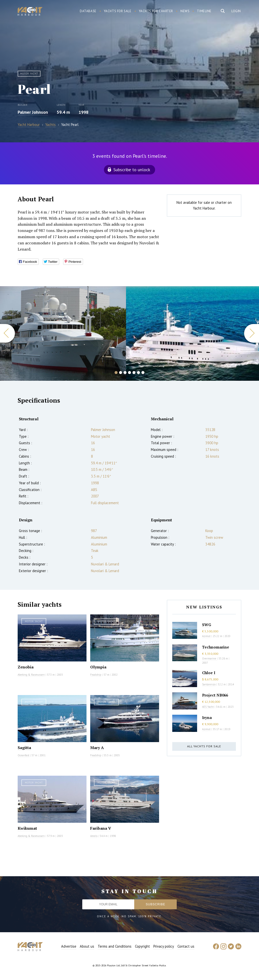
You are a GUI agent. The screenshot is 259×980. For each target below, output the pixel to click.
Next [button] (252, 333)
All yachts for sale (204, 746)
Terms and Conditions (115, 946)
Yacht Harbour (30, 12)
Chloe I (209, 673)
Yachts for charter (156, 11)
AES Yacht (208, 707)
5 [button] (134, 373)
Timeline (204, 11)
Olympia (98, 667)
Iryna (207, 717)
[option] (63, 333)
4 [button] (129, 373)
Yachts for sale (118, 11)
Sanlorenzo (209, 684)
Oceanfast (23, 755)
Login (236, 11)
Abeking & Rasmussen (31, 675)
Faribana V (101, 828)
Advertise (69, 946)
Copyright (142, 946)
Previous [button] (7, 333)
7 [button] (143, 373)
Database (88, 11)
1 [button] (116, 373)
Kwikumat (27, 828)
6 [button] (138, 373)
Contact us (186, 946)
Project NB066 (215, 695)
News (185, 11)
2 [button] (121, 373)
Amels (94, 836)
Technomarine (216, 647)
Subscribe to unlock (132, 170)
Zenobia (26, 667)
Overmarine (210, 658)
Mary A (97, 748)
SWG (207, 625)
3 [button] (125, 373)
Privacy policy (164, 946)
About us (87, 946)
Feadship (96, 675)
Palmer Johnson (33, 112)
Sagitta (24, 748)
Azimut (206, 636)
